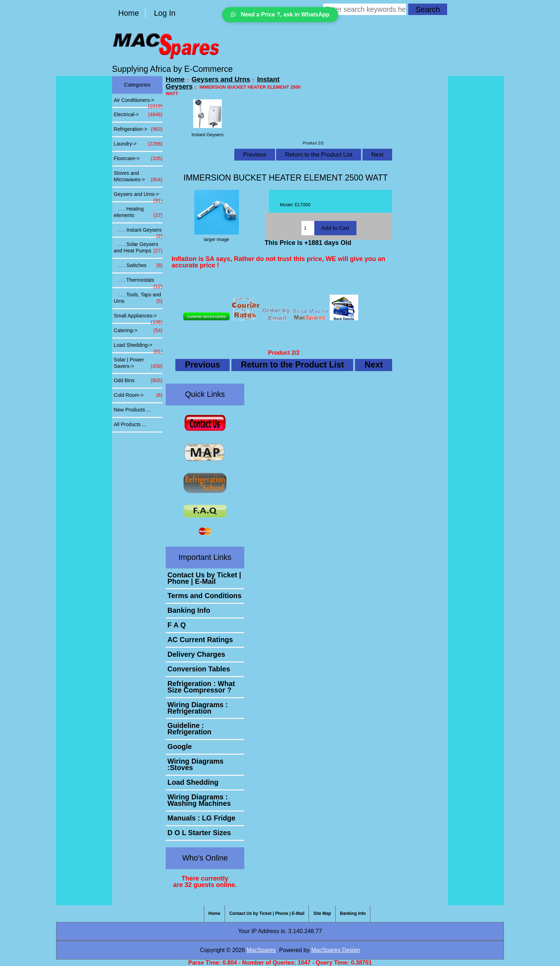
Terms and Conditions (204, 596)
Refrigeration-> (138, 129)
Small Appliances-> (138, 318)
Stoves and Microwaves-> (138, 177)
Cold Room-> (138, 395)
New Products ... (132, 410)
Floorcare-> (138, 159)
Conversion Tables (199, 669)
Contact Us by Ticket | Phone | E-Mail (204, 578)
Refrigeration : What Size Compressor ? (201, 687)
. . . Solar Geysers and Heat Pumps (138, 248)
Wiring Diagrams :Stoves (196, 764)
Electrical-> (138, 115)
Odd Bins (138, 381)
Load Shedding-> (138, 347)
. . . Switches (138, 266)
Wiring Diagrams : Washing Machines (199, 800)
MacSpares (261, 950)
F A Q (177, 625)
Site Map (322, 913)
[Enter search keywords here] (365, 9)
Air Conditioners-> (138, 102)
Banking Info (189, 610)
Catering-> (138, 331)
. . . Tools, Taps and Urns (138, 298)
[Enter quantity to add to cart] (308, 228)
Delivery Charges (196, 654)
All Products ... (130, 424)
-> (138, 196)
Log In (165, 13)
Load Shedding (193, 782)
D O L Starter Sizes (199, 833)
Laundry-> (138, 144)
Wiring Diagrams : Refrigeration (198, 708)
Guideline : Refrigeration (189, 729)
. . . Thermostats (138, 282)
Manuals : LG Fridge (201, 818)
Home (129, 13)
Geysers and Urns (221, 79)
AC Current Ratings (200, 640)
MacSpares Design (336, 950)
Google (180, 746)
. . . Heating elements (138, 212)
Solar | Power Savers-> (138, 363)
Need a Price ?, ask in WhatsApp (280, 14)
